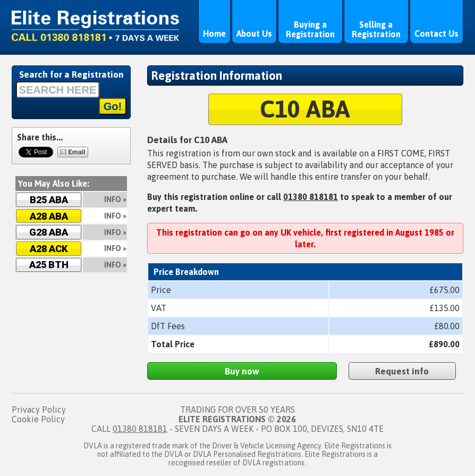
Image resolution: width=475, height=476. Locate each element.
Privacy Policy (39, 410)
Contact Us (436, 34)
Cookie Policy (38, 419)
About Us (254, 34)
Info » (115, 199)
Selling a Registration (376, 29)
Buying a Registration (310, 29)
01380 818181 (311, 197)
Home (214, 34)
